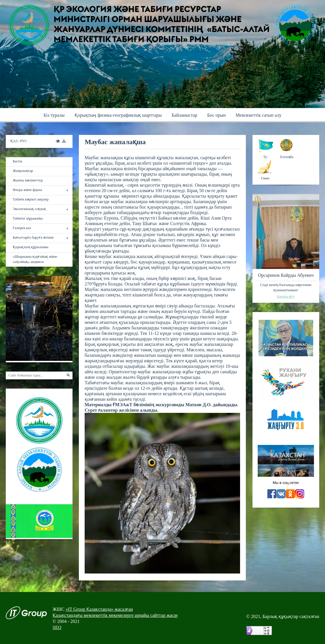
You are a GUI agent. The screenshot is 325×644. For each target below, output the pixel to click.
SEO (57, 627)
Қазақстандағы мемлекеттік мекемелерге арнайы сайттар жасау (115, 615)
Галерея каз (22, 228)
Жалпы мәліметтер (28, 180)
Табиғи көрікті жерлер (31, 199)
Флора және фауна (27, 190)
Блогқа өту (286, 296)
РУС (23, 141)
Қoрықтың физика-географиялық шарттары (118, 115)
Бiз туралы (54, 115)
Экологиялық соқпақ (29, 209)
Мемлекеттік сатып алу (259, 115)
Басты (17, 161)
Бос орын (216, 115)
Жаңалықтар (23, 171)
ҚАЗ (14, 141)
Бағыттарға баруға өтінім (33, 237)
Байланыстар (184, 115)
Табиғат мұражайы (28, 218)
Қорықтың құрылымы (30, 247)
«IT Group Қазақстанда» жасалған (99, 609)
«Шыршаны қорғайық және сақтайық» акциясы (35, 259)
